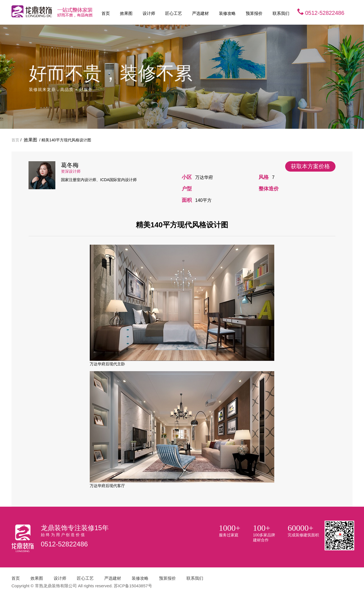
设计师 (149, 13)
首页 (106, 13)
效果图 (126, 13)
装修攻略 (227, 13)
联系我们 (281, 13)
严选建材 (200, 13)
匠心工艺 (174, 13)
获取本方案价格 (310, 166)
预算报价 (254, 13)
